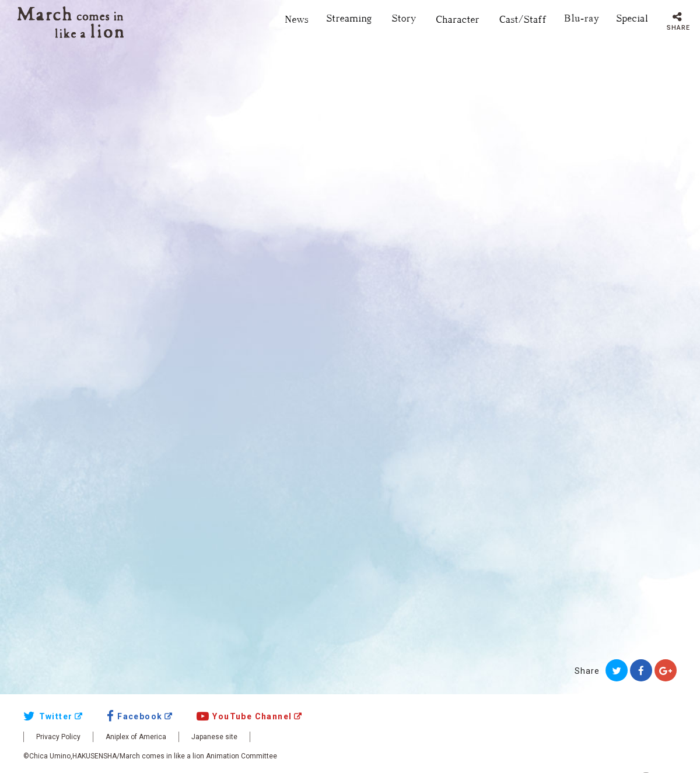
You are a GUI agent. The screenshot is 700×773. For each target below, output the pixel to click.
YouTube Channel (244, 716)
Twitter (48, 716)
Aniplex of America (136, 737)
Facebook (135, 716)
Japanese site (214, 737)
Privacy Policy (58, 737)
